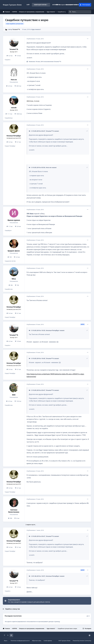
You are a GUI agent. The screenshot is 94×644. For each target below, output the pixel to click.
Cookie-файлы (48, 641)
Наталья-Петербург (14, 136)
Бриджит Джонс (14, 251)
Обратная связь (37, 641)
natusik (14, 108)
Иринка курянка (14, 220)
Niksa (14, 279)
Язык (6, 641)
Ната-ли (14, 80)
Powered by (82, 641)
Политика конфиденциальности (20, 641)
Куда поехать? (36, 29)
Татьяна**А (16, 29)
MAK (14, 395)
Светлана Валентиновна (14, 511)
